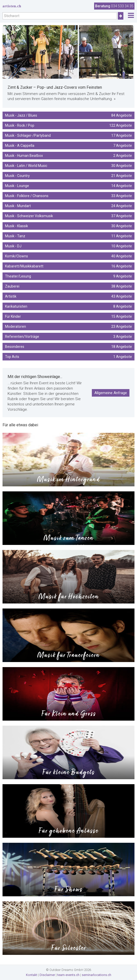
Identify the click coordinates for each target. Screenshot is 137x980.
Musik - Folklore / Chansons (68, 196)
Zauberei (68, 286)
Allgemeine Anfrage (111, 393)
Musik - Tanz (68, 236)
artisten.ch (12, 6)
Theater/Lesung (68, 276)
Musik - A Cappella (68, 146)
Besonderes (68, 347)
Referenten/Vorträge (68, 337)
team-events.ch (68, 975)
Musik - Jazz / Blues (68, 115)
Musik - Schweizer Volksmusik (68, 216)
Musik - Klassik (68, 226)
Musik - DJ (68, 246)
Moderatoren (68, 326)
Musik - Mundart (68, 206)
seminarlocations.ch (97, 975)
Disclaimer (47, 975)
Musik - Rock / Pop (68, 125)
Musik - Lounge (68, 186)
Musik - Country (68, 176)
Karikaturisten (68, 306)
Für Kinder (68, 316)
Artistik (68, 296)
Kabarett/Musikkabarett (68, 266)
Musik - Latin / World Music (68, 166)
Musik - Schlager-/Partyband (68, 135)
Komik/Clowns (68, 256)
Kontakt (32, 975)
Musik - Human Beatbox (68, 156)
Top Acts (68, 357)
